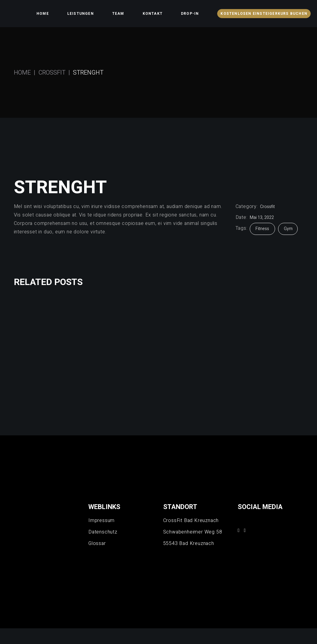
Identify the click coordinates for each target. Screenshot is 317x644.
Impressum (101, 521)
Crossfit (267, 207)
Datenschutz (103, 532)
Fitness (263, 229)
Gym (288, 229)
